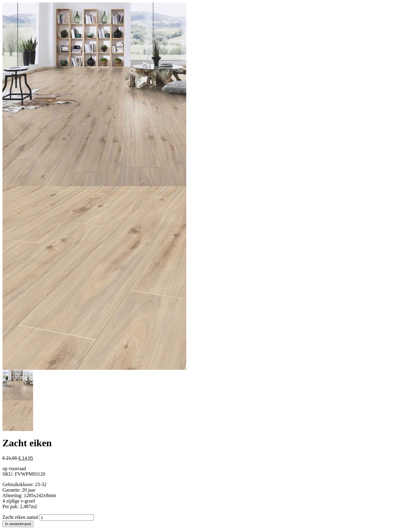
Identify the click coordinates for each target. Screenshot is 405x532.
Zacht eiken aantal (20, 517)
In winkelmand (18, 524)
